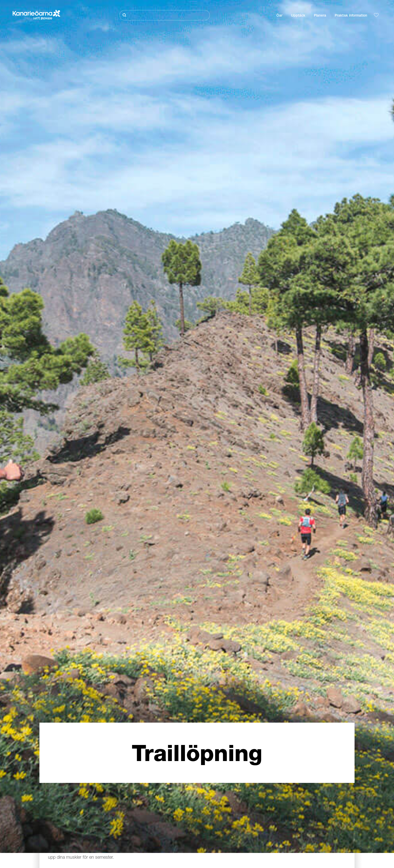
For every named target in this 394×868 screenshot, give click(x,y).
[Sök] (165, 15)
